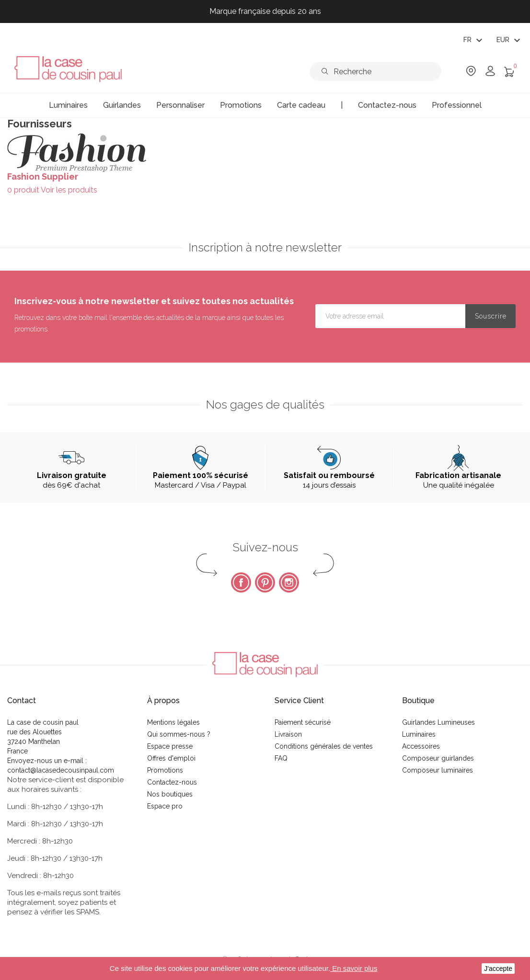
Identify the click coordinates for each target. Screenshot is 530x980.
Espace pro (165, 806)
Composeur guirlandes (438, 758)
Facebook (241, 582)
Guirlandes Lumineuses (438, 722)
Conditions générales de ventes (324, 746)
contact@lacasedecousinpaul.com (61, 770)
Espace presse (170, 746)
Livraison (288, 734)
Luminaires (419, 734)
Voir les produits (69, 190)
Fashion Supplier (43, 177)
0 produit (23, 190)
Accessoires (421, 746)
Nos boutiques (170, 794)
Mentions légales (173, 722)
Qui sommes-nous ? (179, 734)
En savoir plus (354, 968)
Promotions (165, 770)
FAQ (281, 758)
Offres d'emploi (171, 758)
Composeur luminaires (438, 770)
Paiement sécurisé (303, 722)
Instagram (289, 582)
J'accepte (498, 969)
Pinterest (265, 582)
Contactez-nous (172, 782)
